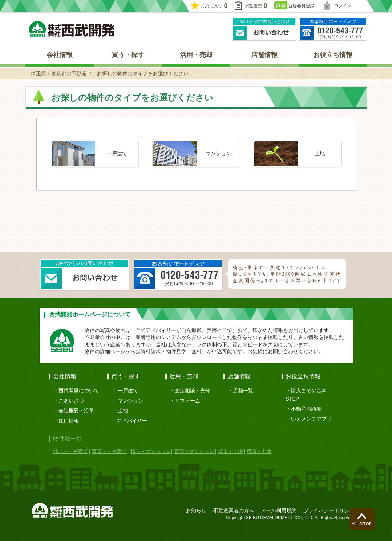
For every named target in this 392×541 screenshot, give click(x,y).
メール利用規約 (279, 510)
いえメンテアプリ (311, 419)
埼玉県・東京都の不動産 (59, 73)
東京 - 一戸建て (109, 451)
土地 (123, 411)
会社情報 (60, 55)
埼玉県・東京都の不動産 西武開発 (72, 29)
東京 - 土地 (259, 451)
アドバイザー (132, 421)
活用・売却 (196, 55)
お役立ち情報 (333, 55)
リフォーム (187, 401)
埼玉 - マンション (150, 451)
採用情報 (69, 421)
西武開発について (79, 391)
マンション (130, 401)
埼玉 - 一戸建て (71, 451)
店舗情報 (264, 55)
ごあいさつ (71, 401)
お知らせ (196, 510)
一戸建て (128, 391)
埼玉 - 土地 (230, 451)
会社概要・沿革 (76, 411)
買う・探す (128, 55)
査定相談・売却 (193, 391)
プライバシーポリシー (329, 510)
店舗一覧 (243, 391)
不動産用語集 (306, 409)
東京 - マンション (194, 451)
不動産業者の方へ (234, 510)
